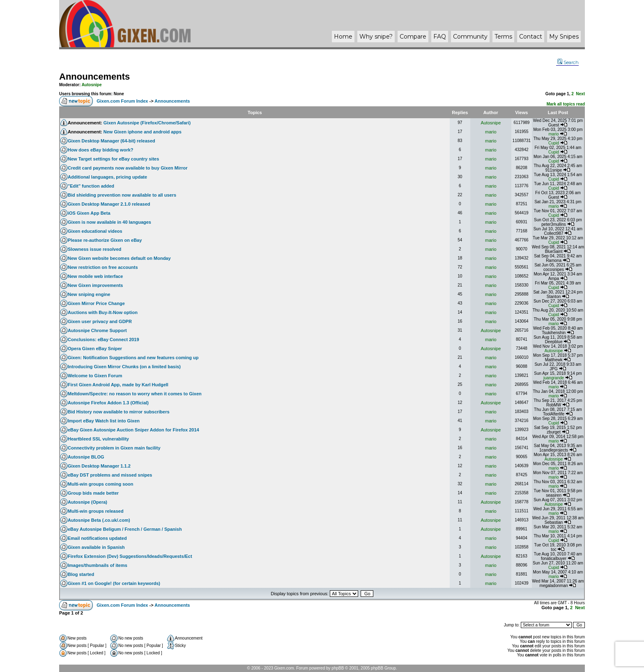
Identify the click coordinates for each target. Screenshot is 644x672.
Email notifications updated (97, 538)
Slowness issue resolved (94, 249)
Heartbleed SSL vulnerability (98, 439)
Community (470, 37)
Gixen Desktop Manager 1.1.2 (99, 466)
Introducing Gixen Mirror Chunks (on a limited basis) (124, 367)
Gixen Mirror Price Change (96, 303)
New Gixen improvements (95, 285)
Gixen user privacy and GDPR (100, 321)
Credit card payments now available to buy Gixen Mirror (128, 168)
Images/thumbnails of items (98, 565)
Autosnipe (92, 85)
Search (568, 62)
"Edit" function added (91, 186)
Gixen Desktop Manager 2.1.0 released (109, 204)
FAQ (440, 37)
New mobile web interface (95, 276)
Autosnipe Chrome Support (97, 330)
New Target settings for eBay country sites (113, 159)
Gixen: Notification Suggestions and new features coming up (133, 358)
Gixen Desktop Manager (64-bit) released (112, 141)
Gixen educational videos (95, 231)
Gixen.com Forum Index (122, 101)
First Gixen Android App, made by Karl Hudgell (118, 385)
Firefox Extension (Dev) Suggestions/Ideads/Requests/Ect (130, 556)
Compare (413, 37)
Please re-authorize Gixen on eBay (105, 240)
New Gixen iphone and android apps (143, 132)
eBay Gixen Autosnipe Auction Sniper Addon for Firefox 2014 (133, 430)
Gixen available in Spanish (96, 547)
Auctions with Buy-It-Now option (103, 312)
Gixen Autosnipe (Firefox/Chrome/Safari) (147, 123)
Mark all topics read (566, 104)
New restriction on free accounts (103, 267)
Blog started (81, 574)
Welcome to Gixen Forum (95, 376)
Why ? (376, 37)
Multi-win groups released (96, 511)
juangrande (554, 378)
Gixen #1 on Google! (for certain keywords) (114, 583)
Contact (531, 37)
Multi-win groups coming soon (100, 484)
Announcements (94, 77)
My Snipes (564, 37)
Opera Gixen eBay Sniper (95, 349)
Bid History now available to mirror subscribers (119, 412)
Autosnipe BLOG (86, 457)
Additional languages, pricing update (107, 177)
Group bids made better (93, 493)
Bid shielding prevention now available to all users (122, 195)
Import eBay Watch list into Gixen (104, 421)
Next (580, 94)
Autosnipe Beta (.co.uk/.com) (99, 520)
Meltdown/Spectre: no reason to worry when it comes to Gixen (135, 394)
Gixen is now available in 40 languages (109, 222)
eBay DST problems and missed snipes (110, 475)
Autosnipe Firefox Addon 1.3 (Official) (108, 403)
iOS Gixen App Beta (89, 213)
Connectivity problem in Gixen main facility (114, 448)
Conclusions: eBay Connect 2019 (103, 339)
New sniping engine (89, 294)
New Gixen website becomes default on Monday (119, 258)
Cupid (554, 143)
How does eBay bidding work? (101, 150)
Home (343, 37)
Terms (503, 37)
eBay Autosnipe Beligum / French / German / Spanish (125, 529)
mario (491, 132)
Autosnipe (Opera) (87, 502)
